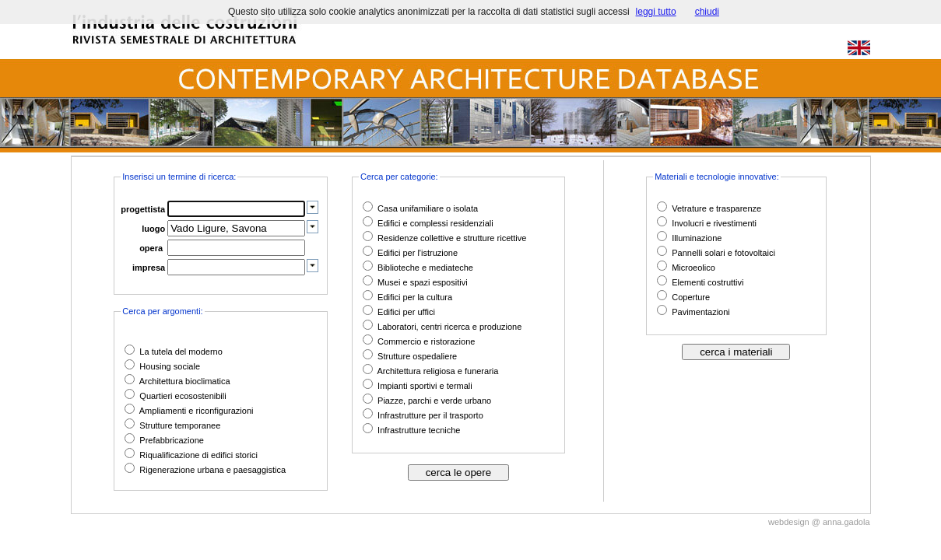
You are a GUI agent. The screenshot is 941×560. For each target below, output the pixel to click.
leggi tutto (656, 12)
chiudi (707, 12)
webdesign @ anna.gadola (819, 522)
